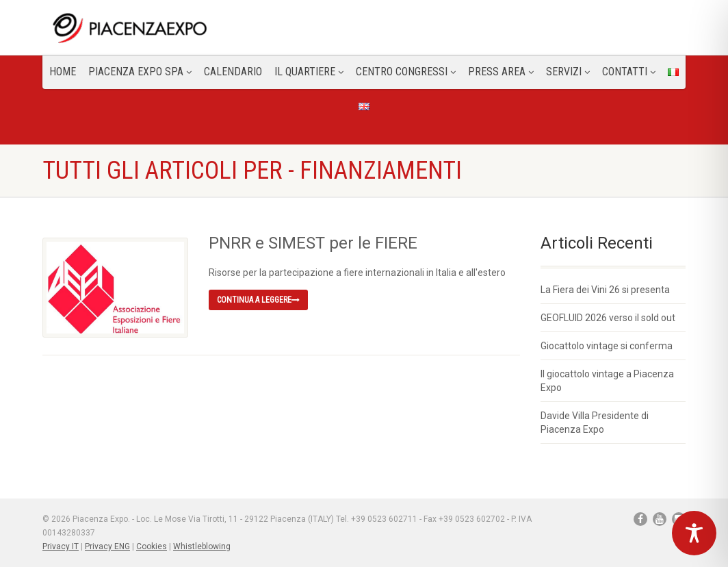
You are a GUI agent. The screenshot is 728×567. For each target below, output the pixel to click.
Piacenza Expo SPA (140, 72)
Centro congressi (406, 72)
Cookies (152, 546)
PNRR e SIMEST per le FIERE (313, 243)
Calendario (233, 72)
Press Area (501, 72)
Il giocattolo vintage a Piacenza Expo (607, 381)
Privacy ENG (107, 546)
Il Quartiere (309, 72)
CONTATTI (629, 72)
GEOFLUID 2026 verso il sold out (608, 318)
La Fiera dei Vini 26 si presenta (605, 290)
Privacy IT (61, 546)
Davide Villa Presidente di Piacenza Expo (595, 423)
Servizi (568, 72)
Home (63, 72)
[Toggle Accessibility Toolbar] (694, 533)
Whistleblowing (202, 546)
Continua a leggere (258, 300)
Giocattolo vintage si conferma (607, 346)
